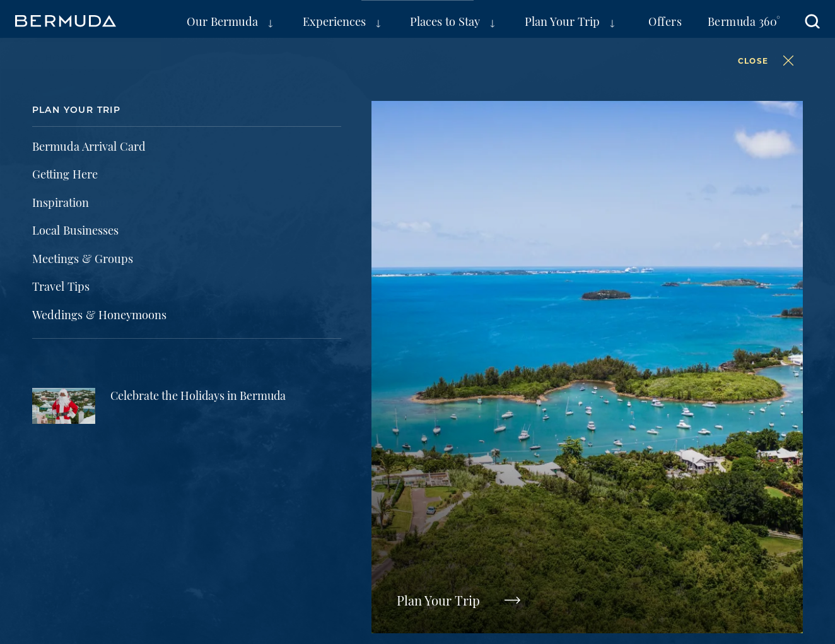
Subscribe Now (681, 315)
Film (447, 512)
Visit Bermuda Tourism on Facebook (505, 447)
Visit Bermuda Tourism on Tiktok (769, 447)
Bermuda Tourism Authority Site (135, 512)
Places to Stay (445, 20)
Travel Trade (363, 483)
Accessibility (260, 538)
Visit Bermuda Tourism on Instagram (610, 447)
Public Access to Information (464, 538)
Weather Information (162, 169)
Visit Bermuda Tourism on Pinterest (663, 447)
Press (281, 512)
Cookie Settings (596, 538)
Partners (365, 512)
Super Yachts (476, 483)
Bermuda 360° (744, 20)
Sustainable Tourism (610, 483)
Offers (665, 20)
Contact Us (344, 538)
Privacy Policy (81, 538)
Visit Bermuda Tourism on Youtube (716, 447)
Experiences (334, 20)
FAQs (650, 169)
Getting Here (510, 169)
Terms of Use (172, 538)
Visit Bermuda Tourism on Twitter (558, 447)
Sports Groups (246, 483)
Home (61, 58)
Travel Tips (350, 169)
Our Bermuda (222, 20)
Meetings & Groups (108, 483)
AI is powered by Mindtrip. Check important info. (157, 561)
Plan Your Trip (562, 20)
